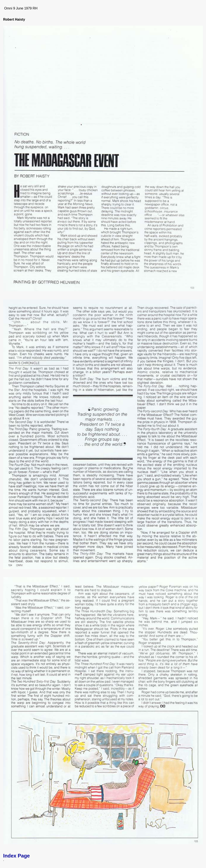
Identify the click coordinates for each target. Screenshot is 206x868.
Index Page (17, 856)
